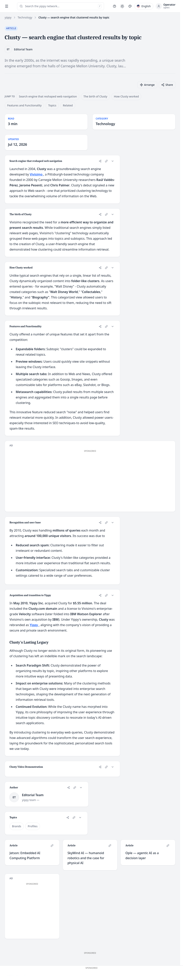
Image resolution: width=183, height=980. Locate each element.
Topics (52, 105)
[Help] (114, 6)
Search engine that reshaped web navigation (48, 96)
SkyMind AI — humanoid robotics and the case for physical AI (86, 858)
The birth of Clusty (95, 96)
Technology (25, 17)
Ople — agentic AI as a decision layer (142, 855)
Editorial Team (23, 49)
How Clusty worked (126, 96)
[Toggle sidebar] (7, 6)
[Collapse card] (113, 161)
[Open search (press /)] (61, 6)
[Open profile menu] (166, 6)
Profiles (33, 826)
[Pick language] (144, 6)
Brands (17, 826)
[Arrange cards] (147, 85)
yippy (8, 17)
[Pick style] (130, 6)
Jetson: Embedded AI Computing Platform (25, 855)
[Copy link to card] (106, 161)
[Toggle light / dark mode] (122, 6)
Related (68, 105)
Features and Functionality (24, 105)
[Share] (100, 161)
